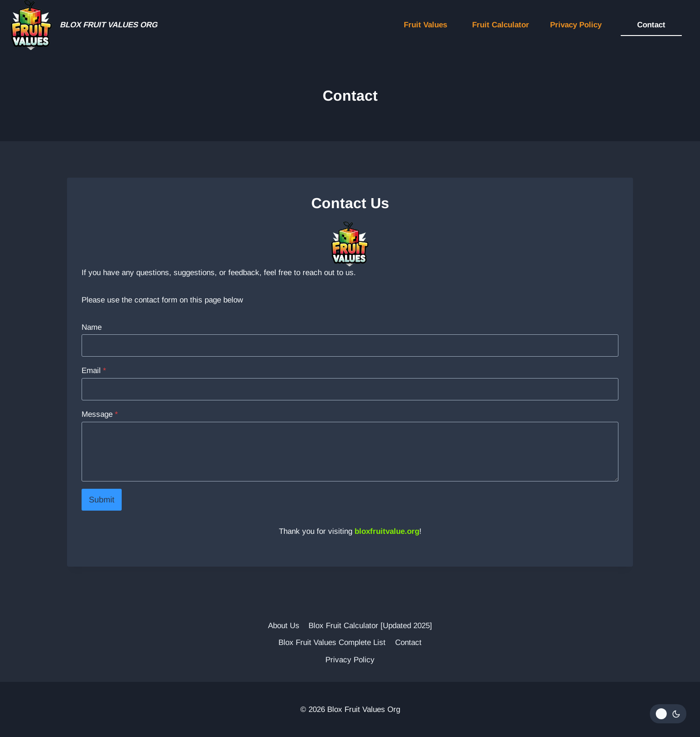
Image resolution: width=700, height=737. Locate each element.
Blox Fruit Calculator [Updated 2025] (370, 626)
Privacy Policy (576, 25)
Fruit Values (425, 25)
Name (92, 327)
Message (100, 414)
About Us (284, 626)
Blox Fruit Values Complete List (332, 642)
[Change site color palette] (668, 714)
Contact (651, 25)
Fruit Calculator (501, 25)
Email (94, 371)
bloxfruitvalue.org (387, 531)
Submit (102, 500)
